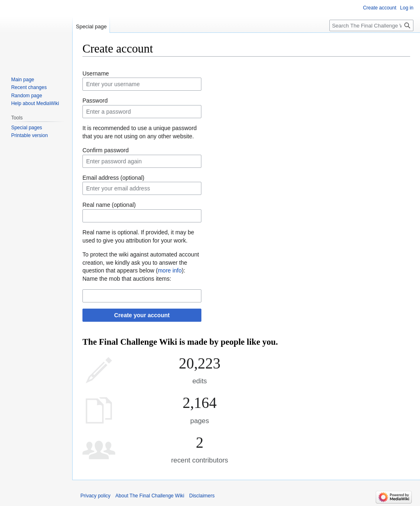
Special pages (26, 128)
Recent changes (29, 87)
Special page (91, 26)
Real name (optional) (109, 205)
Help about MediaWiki (35, 103)
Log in (407, 8)
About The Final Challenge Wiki (150, 496)
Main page (23, 80)
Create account (380, 8)
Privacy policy (95, 496)
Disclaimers (202, 496)
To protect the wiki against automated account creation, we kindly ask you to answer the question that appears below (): (141, 262)
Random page (26, 96)
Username (96, 73)
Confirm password (106, 150)
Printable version (29, 135)
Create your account (142, 315)
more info (170, 270)
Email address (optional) (113, 178)
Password (95, 101)
